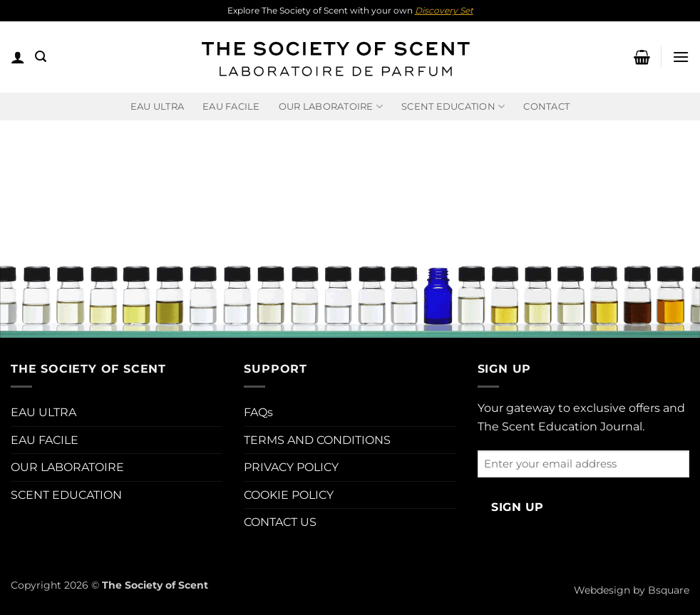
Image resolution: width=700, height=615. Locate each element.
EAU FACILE (231, 107)
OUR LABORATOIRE (67, 467)
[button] (18, 57)
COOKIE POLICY (289, 495)
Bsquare (669, 590)
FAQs (258, 412)
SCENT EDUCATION (66, 495)
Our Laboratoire (331, 107)
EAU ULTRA (157, 107)
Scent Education (453, 107)
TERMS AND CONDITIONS (317, 440)
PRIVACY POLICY (291, 467)
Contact (546, 107)
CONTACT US (280, 522)
